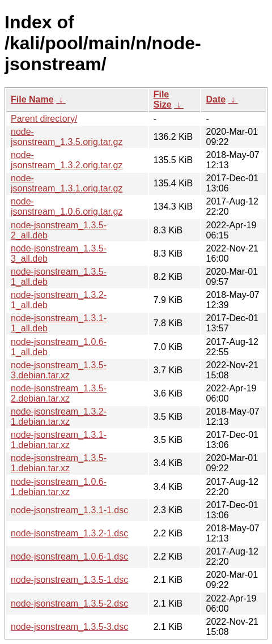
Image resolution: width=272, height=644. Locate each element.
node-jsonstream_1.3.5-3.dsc (69, 627)
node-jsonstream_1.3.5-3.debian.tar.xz (59, 370)
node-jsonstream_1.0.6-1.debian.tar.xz (59, 487)
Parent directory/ (44, 119)
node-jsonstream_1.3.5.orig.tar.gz (67, 137)
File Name (32, 99)
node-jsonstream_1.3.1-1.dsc (69, 510)
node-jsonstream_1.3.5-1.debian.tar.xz (59, 463)
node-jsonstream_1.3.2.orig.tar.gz (67, 160)
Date (216, 99)
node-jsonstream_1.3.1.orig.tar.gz (67, 183)
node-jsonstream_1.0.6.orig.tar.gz (67, 206)
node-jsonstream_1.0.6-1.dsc (69, 556)
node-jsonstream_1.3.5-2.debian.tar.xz (59, 393)
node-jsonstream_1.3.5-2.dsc (69, 604)
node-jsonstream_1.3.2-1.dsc (69, 533)
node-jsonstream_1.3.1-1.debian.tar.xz (59, 440)
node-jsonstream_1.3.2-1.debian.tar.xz (59, 417)
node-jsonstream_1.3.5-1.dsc (69, 580)
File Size (163, 99)
